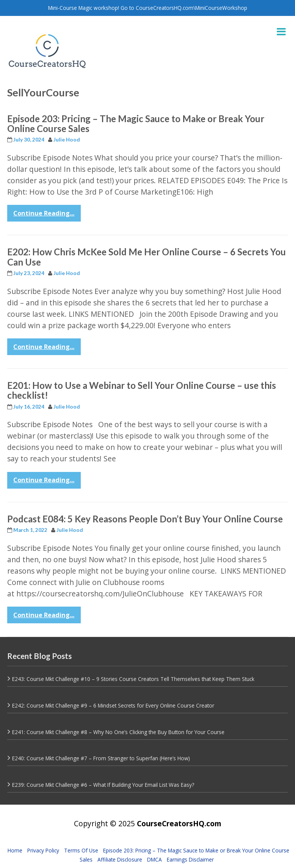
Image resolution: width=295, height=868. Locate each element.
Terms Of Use (81, 850)
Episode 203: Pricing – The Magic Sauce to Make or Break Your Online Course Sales (136, 123)
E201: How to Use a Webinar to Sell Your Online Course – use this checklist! (142, 390)
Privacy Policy (43, 850)
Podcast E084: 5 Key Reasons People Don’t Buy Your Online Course (145, 519)
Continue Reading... (44, 213)
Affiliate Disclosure (120, 859)
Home (15, 850)
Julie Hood (67, 140)
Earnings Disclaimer (190, 859)
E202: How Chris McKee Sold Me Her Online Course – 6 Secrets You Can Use (147, 257)
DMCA (155, 859)
